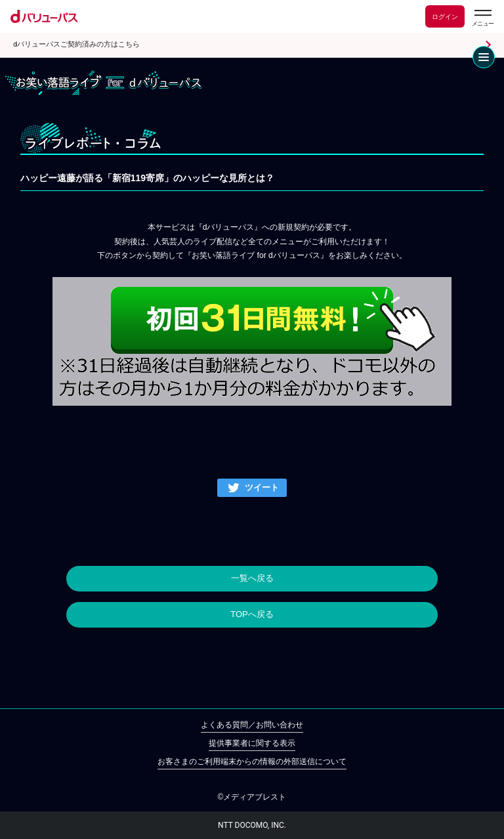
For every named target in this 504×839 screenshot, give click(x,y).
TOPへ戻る (252, 614)
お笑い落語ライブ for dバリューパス (104, 83)
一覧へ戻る (252, 578)
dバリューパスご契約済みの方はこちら (76, 44)
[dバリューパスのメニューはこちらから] (482, 18)
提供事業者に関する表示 (252, 743)
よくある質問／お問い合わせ (252, 725)
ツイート (262, 487)
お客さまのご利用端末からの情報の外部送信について (252, 762)
